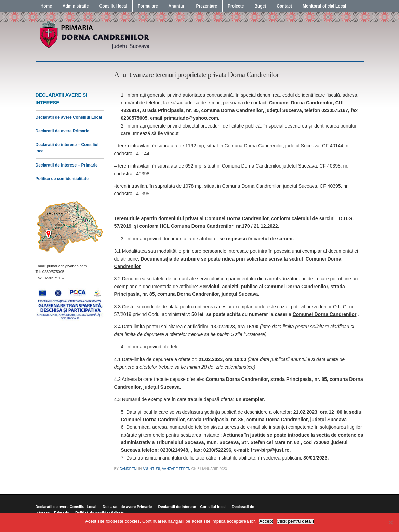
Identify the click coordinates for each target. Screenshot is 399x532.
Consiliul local (113, 6)
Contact (284, 6)
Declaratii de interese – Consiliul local (192, 507)
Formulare (148, 6)
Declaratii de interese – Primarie (67, 165)
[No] (390, 522)
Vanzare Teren (176, 469)
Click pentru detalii (295, 521)
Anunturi (177, 6)
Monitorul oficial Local (324, 6)
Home (46, 6)
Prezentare (207, 6)
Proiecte (236, 6)
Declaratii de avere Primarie (62, 131)
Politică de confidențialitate (62, 179)
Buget (260, 6)
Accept (266, 521)
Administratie (76, 6)
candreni (128, 469)
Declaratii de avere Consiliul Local (69, 117)
